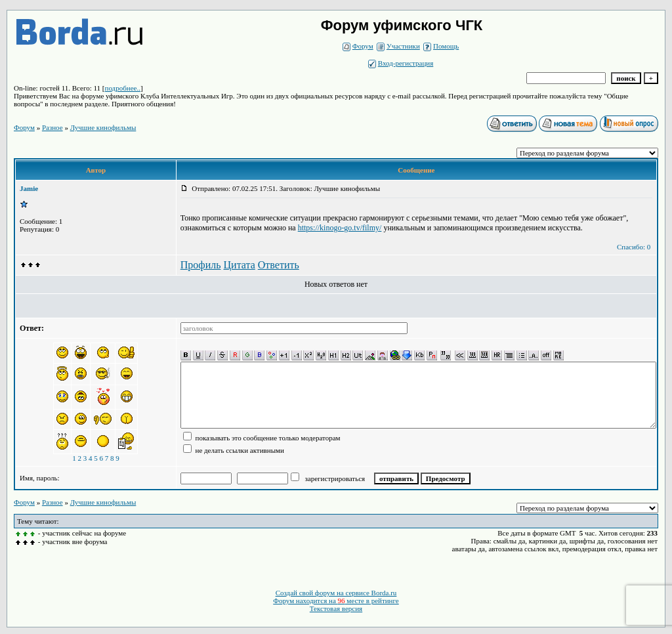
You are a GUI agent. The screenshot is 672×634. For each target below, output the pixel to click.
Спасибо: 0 (634, 247)
